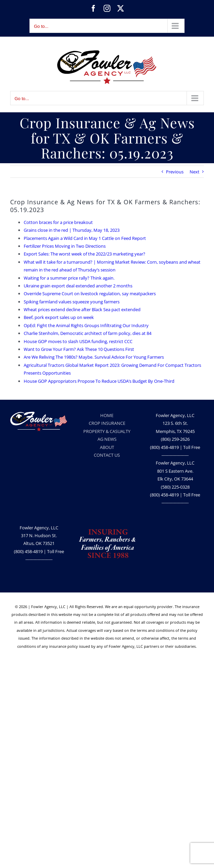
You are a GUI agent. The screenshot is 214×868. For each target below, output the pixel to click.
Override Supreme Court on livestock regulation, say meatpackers (90, 294)
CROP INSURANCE (107, 423)
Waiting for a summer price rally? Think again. (69, 278)
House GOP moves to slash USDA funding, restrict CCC (78, 341)
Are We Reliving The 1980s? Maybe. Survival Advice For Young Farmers (94, 357)
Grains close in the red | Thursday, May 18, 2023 (72, 230)
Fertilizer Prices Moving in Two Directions (65, 246)
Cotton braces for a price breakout (58, 222)
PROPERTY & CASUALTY (107, 431)
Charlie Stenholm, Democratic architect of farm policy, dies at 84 (88, 333)
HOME (107, 415)
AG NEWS (107, 439)
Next (195, 172)
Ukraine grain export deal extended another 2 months (78, 286)
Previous (175, 172)
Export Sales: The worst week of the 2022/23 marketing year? (84, 254)
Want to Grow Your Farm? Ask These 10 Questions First (79, 349)
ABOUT (107, 447)
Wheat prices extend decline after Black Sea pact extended (82, 309)
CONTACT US (107, 455)
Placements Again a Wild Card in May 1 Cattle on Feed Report (85, 238)
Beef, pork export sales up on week (59, 317)
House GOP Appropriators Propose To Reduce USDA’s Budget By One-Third (99, 381)
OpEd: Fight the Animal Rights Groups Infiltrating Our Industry (86, 325)
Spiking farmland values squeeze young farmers (72, 302)
